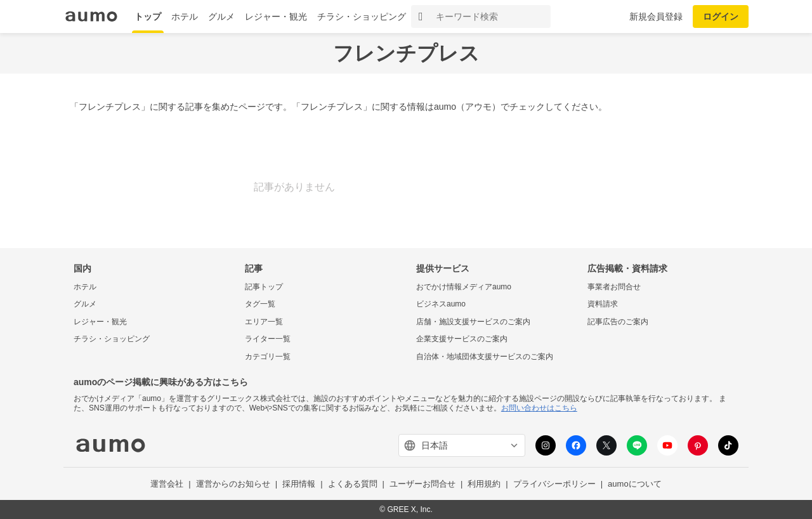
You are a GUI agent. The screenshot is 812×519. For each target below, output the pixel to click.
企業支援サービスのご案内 (462, 339)
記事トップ (264, 287)
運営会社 (167, 484)
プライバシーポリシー (554, 484)
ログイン (721, 16)
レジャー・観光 (276, 16)
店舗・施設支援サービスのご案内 (473, 322)
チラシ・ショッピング (362, 16)
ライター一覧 (268, 339)
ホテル (185, 16)
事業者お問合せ (614, 287)
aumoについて (635, 484)
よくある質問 (353, 484)
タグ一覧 (260, 304)
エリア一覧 (264, 322)
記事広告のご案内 (618, 322)
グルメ (221, 16)
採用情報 (299, 484)
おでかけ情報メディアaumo (464, 287)
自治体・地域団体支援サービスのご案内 (485, 357)
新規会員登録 (656, 16)
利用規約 (484, 484)
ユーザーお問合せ (422, 484)
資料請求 (603, 304)
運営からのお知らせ (233, 484)
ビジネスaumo (441, 304)
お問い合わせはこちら (539, 408)
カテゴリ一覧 (268, 357)
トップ (148, 16)
